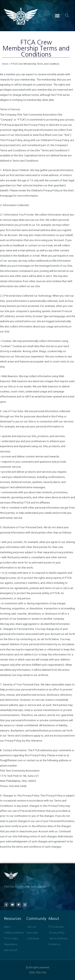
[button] (57, 16)
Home (5, 64)
